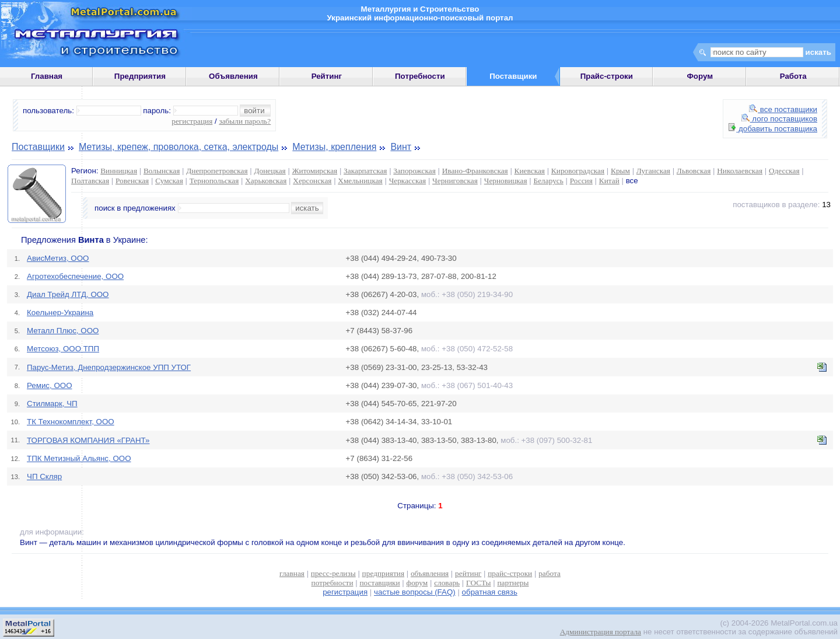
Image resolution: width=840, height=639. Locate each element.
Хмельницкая (360, 181)
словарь (447, 583)
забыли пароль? (245, 121)
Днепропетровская (217, 171)
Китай (609, 181)
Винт (401, 147)
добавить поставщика (773, 129)
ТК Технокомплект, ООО (71, 422)
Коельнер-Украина (60, 312)
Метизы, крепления (334, 147)
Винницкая (119, 171)
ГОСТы (478, 583)
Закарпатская (365, 171)
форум (417, 583)
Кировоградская (578, 171)
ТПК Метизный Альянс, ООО (79, 458)
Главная (47, 76)
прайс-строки (510, 573)
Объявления (233, 76)
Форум (700, 76)
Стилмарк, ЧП (52, 404)
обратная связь (490, 592)
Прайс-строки (607, 76)
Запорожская (414, 171)
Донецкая (269, 171)
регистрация (192, 121)
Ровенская (132, 181)
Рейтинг (327, 76)
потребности (332, 583)
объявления (430, 573)
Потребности (420, 76)
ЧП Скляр (44, 476)
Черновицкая (506, 181)
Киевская (530, 171)
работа (549, 573)
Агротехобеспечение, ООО (75, 276)
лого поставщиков (779, 119)
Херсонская (312, 181)
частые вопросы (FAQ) (415, 592)
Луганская (653, 171)
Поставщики (38, 147)
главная (292, 573)
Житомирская (315, 171)
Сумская (169, 181)
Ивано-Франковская (475, 171)
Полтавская (90, 181)
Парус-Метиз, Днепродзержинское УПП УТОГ (109, 367)
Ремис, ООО (50, 385)
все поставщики (783, 109)
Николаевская (740, 171)
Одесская (784, 171)
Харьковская (266, 181)
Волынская (162, 171)
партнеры (513, 583)
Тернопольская (214, 181)
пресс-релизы (333, 573)
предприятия (383, 573)
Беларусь (549, 181)
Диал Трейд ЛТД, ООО (68, 294)
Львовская (694, 171)
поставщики (379, 583)
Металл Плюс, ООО (63, 331)
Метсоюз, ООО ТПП (63, 349)
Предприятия (140, 76)
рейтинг (468, 573)
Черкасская (408, 181)
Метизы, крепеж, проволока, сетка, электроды (178, 147)
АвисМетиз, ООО (58, 258)
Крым (620, 171)
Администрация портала (601, 632)
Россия (581, 181)
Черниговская (455, 181)
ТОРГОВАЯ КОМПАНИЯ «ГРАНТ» (88, 440)
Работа (793, 76)
